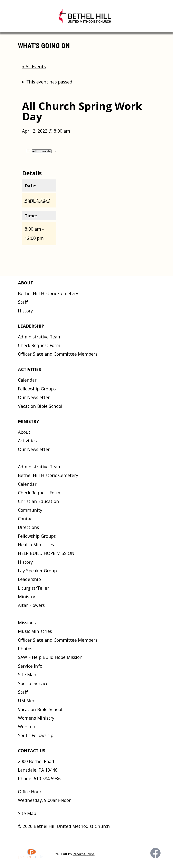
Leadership (29, 579)
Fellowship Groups (37, 389)
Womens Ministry (36, 718)
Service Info (30, 666)
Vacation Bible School (40, 406)
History (25, 311)
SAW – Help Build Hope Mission (50, 657)
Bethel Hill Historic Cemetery (48, 293)
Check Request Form (39, 345)
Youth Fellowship (36, 735)
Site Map (27, 675)
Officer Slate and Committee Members (58, 354)
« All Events (34, 66)
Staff (23, 302)
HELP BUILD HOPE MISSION (46, 553)
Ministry (27, 597)
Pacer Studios (84, 854)
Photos (25, 649)
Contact (26, 519)
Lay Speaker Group (37, 571)
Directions (28, 527)
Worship (27, 727)
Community (30, 510)
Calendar (27, 380)
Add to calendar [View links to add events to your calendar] (42, 151)
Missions (27, 623)
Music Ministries (35, 631)
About (24, 432)
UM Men (27, 701)
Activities (27, 441)
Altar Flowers (31, 605)
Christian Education (39, 501)
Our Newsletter (34, 397)
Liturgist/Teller (33, 588)
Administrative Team (40, 337)
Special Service (33, 683)
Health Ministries (36, 545)
